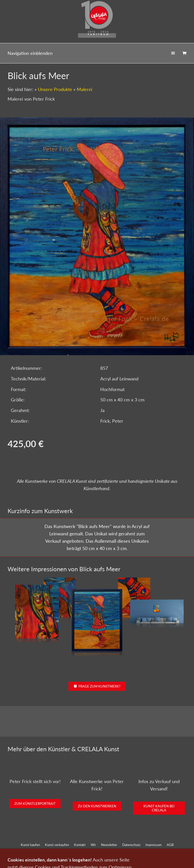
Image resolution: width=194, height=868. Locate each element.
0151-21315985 (64, 861)
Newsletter (109, 845)
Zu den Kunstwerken (97, 806)
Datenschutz (131, 845)
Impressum (154, 845)
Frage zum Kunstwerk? (97, 686)
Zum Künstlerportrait (35, 804)
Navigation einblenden (30, 53)
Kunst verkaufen (57, 845)
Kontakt (80, 845)
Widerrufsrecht (97, 852)
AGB (170, 845)
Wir (93, 845)
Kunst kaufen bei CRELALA (159, 808)
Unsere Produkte (55, 89)
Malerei (84, 89)
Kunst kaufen (30, 845)
